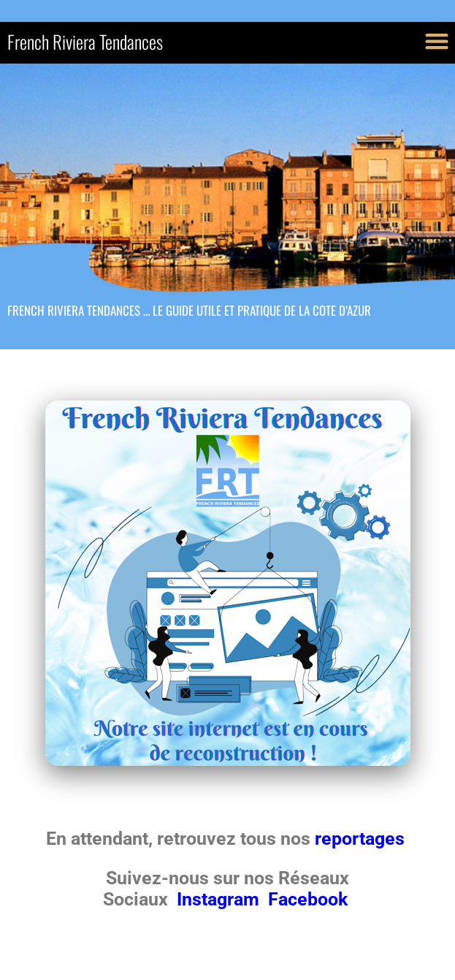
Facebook (308, 899)
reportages (362, 839)
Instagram (220, 899)
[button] (436, 41)
